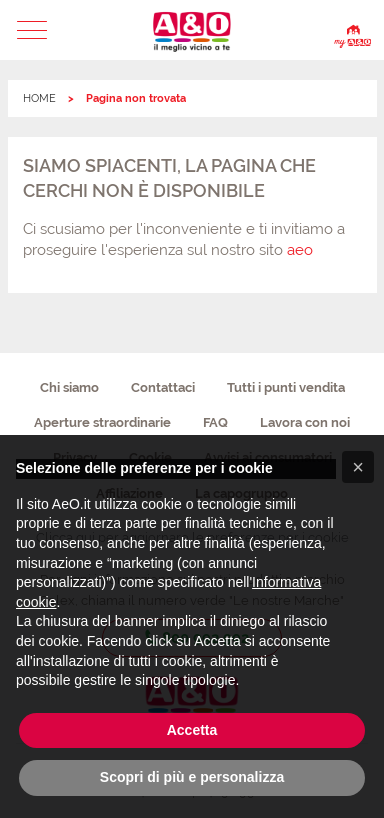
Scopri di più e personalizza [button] (192, 777)
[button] (32, 30)
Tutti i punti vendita (286, 387)
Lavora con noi (305, 422)
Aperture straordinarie (102, 422)
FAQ (215, 422)
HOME (39, 98)
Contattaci (163, 387)
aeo (300, 250)
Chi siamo (69, 387)
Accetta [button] (192, 730)
